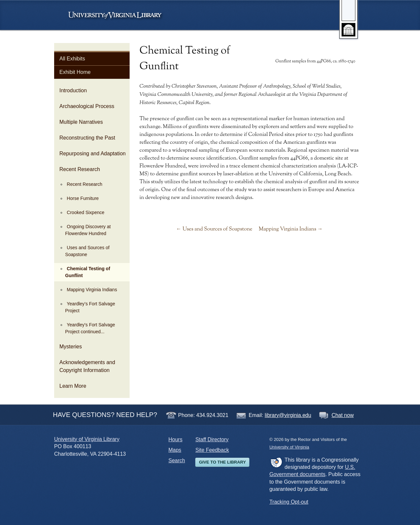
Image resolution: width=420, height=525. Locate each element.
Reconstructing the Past (87, 138)
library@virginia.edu (288, 415)
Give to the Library (222, 462)
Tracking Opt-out (289, 502)
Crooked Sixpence (86, 212)
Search (177, 460)
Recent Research (80, 169)
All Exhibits (72, 59)
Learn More (73, 386)
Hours (175, 439)
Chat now (343, 415)
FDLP (276, 462)
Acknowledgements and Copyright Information (87, 366)
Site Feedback (212, 450)
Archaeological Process (87, 106)
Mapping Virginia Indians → (291, 229)
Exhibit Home (75, 72)
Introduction (73, 90)
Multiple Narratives (81, 122)
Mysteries (71, 347)
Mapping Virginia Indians (92, 290)
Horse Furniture (83, 198)
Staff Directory (212, 439)
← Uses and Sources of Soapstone (214, 229)
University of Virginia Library (87, 439)
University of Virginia (118, 15)
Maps (175, 450)
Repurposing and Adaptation (93, 153)
